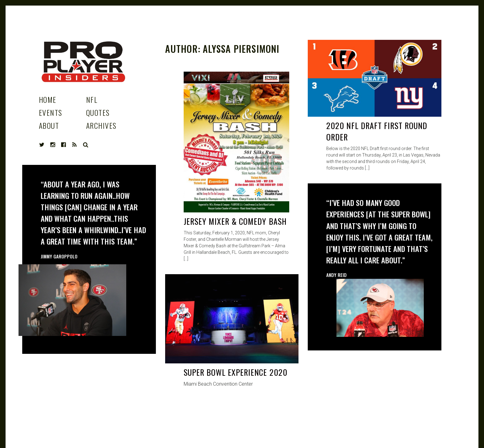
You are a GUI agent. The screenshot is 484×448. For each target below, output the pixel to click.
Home (48, 99)
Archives (101, 125)
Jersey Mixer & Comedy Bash (235, 221)
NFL (92, 99)
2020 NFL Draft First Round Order (377, 131)
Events (51, 112)
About (49, 125)
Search (86, 145)
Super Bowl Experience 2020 (236, 372)
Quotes (98, 112)
